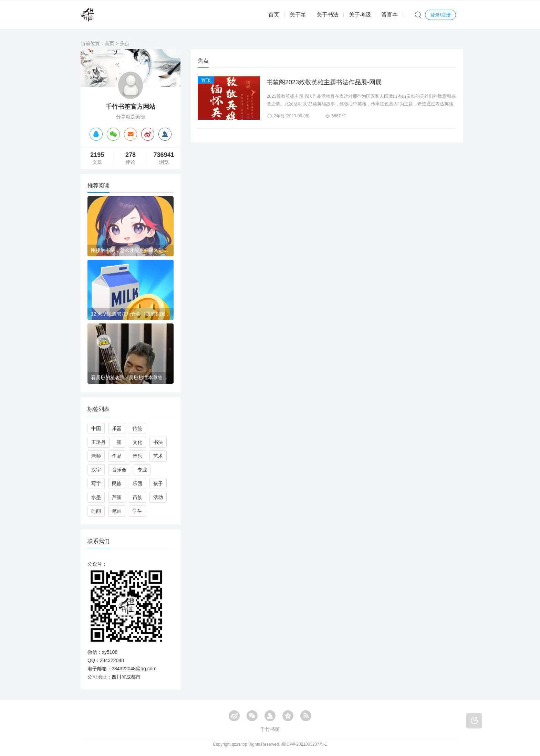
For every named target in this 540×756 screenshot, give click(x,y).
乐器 (117, 428)
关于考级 (360, 15)
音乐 (137, 456)
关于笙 (298, 15)
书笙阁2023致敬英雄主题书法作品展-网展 (324, 82)
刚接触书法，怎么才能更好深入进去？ (131, 250)
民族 (117, 483)
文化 (137, 442)
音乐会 (119, 470)
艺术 (158, 456)
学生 (137, 511)
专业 (142, 470)
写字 (96, 483)
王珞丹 (98, 442)
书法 (158, 442)
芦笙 (117, 497)
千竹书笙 (270, 729)
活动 (158, 497)
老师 (96, 456)
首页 (274, 15)
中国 (96, 428)
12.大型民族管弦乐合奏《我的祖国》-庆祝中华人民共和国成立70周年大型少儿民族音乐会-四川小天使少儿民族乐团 (131, 314)
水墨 (96, 497)
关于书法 (328, 15)
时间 (96, 511)
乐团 (137, 483)
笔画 (117, 511)
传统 (137, 428)
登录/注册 (440, 15)
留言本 (390, 15)
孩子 (158, 483)
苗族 (137, 497)
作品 (117, 456)
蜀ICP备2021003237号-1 (304, 744)
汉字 (96, 470)
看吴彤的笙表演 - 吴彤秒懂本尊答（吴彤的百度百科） (131, 377)
